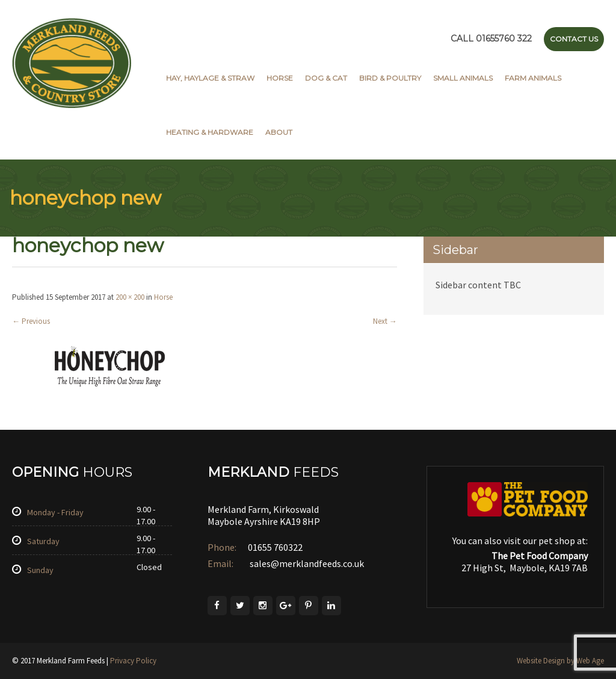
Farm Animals (533, 78)
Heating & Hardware (210, 132)
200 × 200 (130, 297)
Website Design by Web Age (560, 661)
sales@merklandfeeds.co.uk (306, 563)
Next (385, 321)
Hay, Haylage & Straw (210, 78)
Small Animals (463, 78)
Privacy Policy (133, 661)
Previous (31, 321)
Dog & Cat (326, 78)
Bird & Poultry (390, 78)
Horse (280, 78)
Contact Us (574, 39)
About (279, 132)
